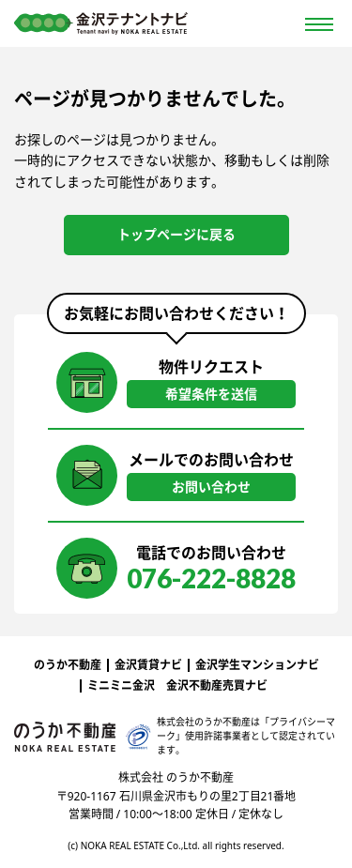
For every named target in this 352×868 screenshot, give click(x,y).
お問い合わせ (211, 487)
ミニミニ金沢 (121, 685)
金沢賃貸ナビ (148, 665)
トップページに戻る (176, 234)
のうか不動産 (68, 665)
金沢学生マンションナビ (257, 665)
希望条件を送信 (211, 394)
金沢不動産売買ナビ (217, 685)
